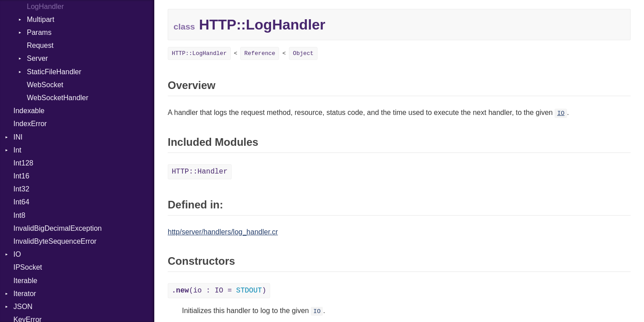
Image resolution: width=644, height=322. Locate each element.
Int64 (21, 202)
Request (40, 45)
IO (17, 254)
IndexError (30, 124)
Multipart (40, 19)
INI (18, 137)
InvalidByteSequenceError (55, 241)
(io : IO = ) (219, 291)
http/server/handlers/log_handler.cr (223, 232)
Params (39, 32)
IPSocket (28, 267)
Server (37, 58)
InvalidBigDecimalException (57, 228)
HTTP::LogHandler (199, 53)
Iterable (25, 281)
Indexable (29, 111)
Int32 (21, 189)
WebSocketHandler (58, 98)
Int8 (19, 215)
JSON (23, 307)
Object (303, 53)
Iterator (25, 294)
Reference (260, 53)
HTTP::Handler (200, 172)
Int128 (23, 163)
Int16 (21, 176)
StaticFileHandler (54, 72)
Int (17, 150)
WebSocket (45, 85)
